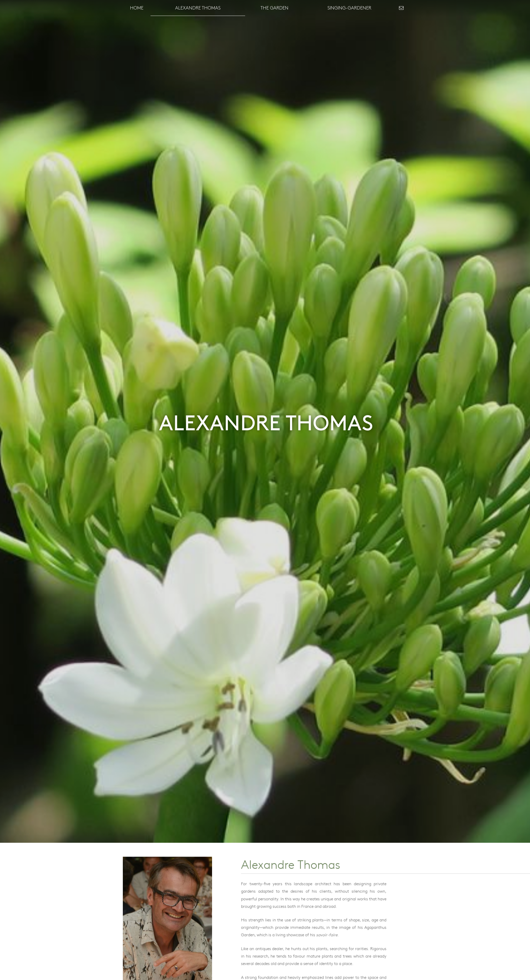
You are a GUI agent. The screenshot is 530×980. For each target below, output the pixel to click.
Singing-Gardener (349, 8)
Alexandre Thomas (198, 8)
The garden (274, 8)
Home (137, 8)
